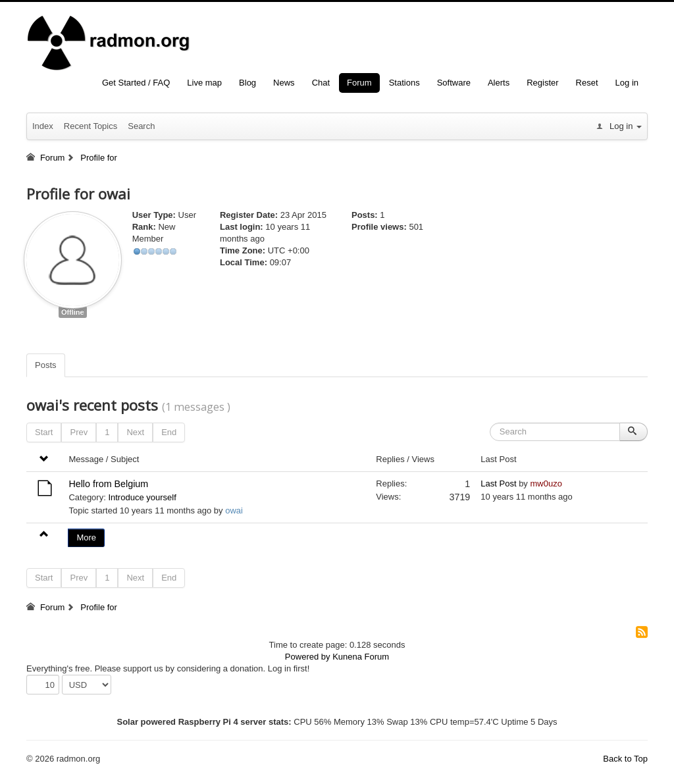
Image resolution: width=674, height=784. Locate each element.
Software (454, 83)
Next (135, 432)
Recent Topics (91, 126)
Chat (321, 83)
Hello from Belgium (108, 484)
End (169, 432)
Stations (404, 83)
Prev (79, 432)
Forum (359, 83)
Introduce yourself (142, 497)
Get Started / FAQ (136, 83)
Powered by (308, 657)
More (86, 537)
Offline (73, 312)
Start (44, 432)
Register (542, 83)
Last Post (498, 483)
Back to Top (625, 759)
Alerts (499, 83)
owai (234, 510)
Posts (46, 365)
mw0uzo (546, 483)
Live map (204, 83)
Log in (627, 83)
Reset (587, 83)
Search (141, 126)
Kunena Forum (361, 657)
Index (43, 126)
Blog (247, 83)
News (284, 83)
